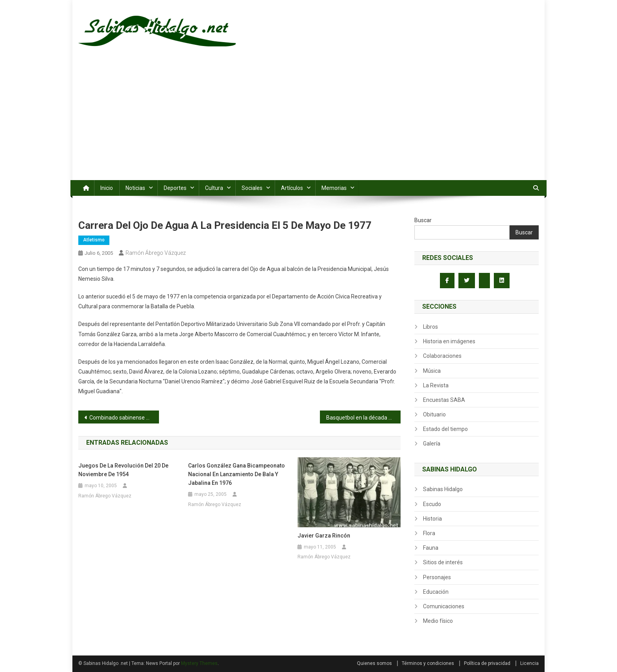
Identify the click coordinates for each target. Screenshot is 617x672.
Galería (432, 444)
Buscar (423, 220)
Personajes (437, 577)
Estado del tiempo (445, 429)
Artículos (292, 188)
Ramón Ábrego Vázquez (156, 253)
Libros (430, 327)
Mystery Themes (199, 663)
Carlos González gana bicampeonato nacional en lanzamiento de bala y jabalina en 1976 (236, 474)
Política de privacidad (487, 663)
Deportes (175, 188)
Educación (436, 592)
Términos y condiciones (428, 663)
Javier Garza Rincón (324, 536)
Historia (432, 519)
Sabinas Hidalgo (443, 489)
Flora (429, 533)
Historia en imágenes (449, 341)
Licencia (529, 663)
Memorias (334, 188)
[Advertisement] (308, 121)
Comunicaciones (444, 606)
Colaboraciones (442, 356)
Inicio (107, 188)
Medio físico (438, 621)
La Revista (436, 385)
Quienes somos (374, 663)
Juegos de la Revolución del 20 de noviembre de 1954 (123, 470)
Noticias (135, 188)
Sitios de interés (443, 562)
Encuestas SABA (444, 400)
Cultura (214, 188)
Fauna (431, 548)
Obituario (434, 414)
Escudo (432, 504)
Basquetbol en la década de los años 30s (363, 418)
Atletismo (94, 240)
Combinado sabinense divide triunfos (124, 418)
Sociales (252, 188)
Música (432, 371)
